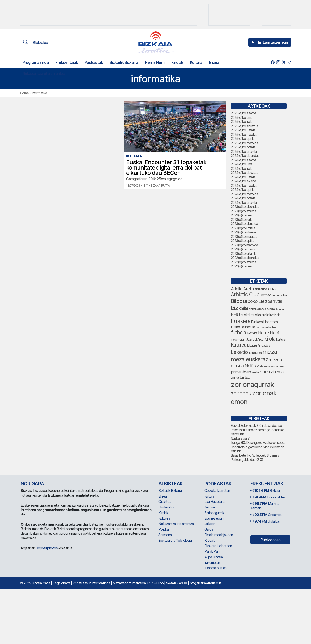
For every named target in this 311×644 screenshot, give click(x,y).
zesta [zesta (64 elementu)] (255, 372)
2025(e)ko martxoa (244, 143)
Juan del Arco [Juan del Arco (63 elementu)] (255, 339)
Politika (164, 529)
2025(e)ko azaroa (244, 113)
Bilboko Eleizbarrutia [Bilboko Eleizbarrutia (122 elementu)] (263, 301)
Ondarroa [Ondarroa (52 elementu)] (262, 366)
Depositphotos (47, 548)
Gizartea (165, 502)
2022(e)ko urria (242, 266)
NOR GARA (32, 484)
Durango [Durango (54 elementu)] (280, 309)
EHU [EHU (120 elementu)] (235, 314)
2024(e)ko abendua (245, 156)
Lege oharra (61, 583)
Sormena (165, 535)
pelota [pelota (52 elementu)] (281, 366)
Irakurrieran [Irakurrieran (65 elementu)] (238, 339)
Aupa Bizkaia (213, 557)
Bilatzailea (35, 42)
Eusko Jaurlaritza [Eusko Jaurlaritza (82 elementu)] (243, 327)
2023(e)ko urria (242, 215)
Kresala (210, 540)
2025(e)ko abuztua (244, 126)
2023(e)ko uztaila (243, 228)
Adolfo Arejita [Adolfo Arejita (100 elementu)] (242, 289)
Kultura (196, 62)
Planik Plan (212, 551)
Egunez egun (214, 518)
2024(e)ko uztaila (243, 177)
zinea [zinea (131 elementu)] (265, 372)
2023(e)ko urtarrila (244, 253)
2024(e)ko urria (242, 164)
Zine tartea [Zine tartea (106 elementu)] (241, 377)
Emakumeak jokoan (219, 535)
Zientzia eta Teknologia (175, 540)
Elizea (214, 62)
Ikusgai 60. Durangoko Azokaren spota (258, 442)
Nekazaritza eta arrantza (44, 73)
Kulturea (164, 518)
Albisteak (171, 484)
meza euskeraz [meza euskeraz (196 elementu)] (249, 359)
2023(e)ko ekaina (243, 232)
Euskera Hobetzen (218, 546)
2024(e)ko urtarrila (244, 202)
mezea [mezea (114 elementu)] (275, 360)
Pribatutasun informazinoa (91, 583)
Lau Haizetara (214, 502)
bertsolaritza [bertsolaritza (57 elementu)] (279, 295)
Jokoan (210, 524)
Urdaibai (265, 521)
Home (24, 93)
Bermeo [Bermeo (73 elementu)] (266, 295)
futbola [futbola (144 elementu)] (238, 332)
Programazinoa (35, 62)
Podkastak (94, 62)
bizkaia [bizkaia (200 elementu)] (239, 308)
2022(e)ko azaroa (243, 262)
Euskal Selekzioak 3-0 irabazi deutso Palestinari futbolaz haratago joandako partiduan (257, 430)
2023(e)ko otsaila (243, 249)
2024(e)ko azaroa (244, 160)
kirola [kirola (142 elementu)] (270, 339)
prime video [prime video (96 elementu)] (241, 372)
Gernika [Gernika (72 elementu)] (252, 333)
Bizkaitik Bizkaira (124, 62)
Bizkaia (265, 491)
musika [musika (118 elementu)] (237, 366)
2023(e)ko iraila (242, 219)
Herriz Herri (155, 62)
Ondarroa (266, 515)
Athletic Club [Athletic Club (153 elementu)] (245, 294)
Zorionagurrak (214, 513)
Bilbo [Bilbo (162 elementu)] (237, 301)
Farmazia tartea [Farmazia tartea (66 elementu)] (266, 327)
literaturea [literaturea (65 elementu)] (255, 353)
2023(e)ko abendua (245, 207)
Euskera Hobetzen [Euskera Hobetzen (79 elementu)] (264, 322)
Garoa (209, 529)
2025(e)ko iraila (242, 122)
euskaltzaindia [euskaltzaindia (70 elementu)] (271, 315)
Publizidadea (270, 540)
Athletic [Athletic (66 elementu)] (272, 289)
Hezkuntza (166, 507)
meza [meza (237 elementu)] (270, 352)
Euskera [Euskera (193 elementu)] (241, 321)
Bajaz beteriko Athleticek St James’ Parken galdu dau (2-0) (255, 458)
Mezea (209, 507)
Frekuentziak (67, 62)
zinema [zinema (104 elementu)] (277, 372)
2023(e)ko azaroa (243, 211)
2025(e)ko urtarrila (244, 151)
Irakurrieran (212, 562)
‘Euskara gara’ (240, 438)
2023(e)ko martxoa (244, 245)
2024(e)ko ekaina (243, 181)
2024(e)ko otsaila (243, 198)
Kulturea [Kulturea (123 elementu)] (239, 345)
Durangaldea (268, 497)
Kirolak (177, 62)
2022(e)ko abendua (245, 258)
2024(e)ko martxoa (244, 194)
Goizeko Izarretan (217, 491)
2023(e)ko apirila (242, 241)
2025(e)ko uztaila (243, 130)
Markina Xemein (265, 506)
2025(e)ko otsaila (243, 147)
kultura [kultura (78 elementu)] (281, 339)
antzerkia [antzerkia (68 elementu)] (261, 289)
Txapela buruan (215, 568)
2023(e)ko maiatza (244, 236)
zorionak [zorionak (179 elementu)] (241, 394)
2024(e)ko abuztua (244, 173)
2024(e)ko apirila (243, 190)
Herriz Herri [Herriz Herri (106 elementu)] (268, 333)
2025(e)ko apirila (243, 139)
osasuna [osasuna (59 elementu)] (272, 366)
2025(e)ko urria (242, 117)
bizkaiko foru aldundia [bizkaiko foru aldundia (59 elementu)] (262, 309)
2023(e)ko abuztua (244, 224)
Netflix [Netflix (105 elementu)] (251, 366)
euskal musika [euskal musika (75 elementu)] (251, 315)
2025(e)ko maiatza (244, 134)
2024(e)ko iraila (242, 168)
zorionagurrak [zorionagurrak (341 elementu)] (252, 384)
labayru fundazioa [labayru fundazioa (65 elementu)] (259, 345)
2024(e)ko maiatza (244, 185)
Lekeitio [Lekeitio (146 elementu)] (239, 352)
